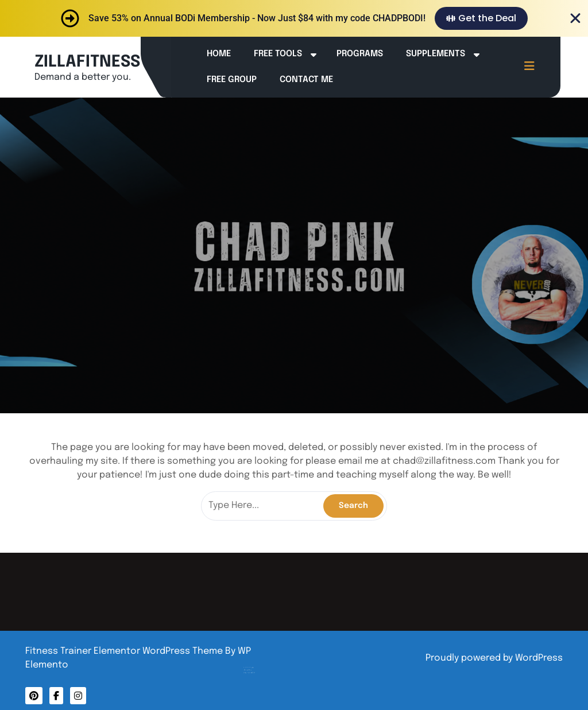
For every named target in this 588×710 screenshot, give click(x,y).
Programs (360, 54)
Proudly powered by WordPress (494, 658)
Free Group (232, 80)
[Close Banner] (575, 18)
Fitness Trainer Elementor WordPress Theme (125, 651)
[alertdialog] (294, 18)
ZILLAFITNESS (87, 62)
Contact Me (306, 80)
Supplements (436, 54)
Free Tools (278, 54)
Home (219, 54)
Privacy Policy (261, 662)
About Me (260, 660)
